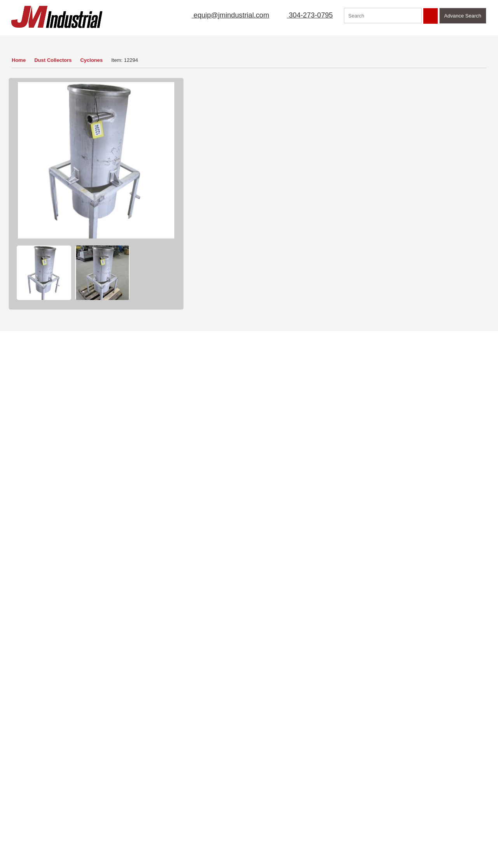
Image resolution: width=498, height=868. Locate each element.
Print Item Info (268, 241)
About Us (177, 39)
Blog (62, 819)
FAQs (14, 830)
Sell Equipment (222, 39)
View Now (53, 731)
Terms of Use (72, 786)
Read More (154, 710)
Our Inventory (32, 39)
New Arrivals (311, 39)
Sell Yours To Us (324, 219)
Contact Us (462, 39)
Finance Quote (214, 241)
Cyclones (93, 60)
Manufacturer (358, 39)
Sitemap (66, 797)
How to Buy (210, 219)
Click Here (402, 701)
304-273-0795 (305, 15)
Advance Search (463, 16)
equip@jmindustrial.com (222, 15)
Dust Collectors (54, 60)
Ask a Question (269, 219)
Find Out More (424, 586)
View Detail (424, 206)
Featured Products (411, 39)
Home (19, 60)
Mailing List (268, 39)
